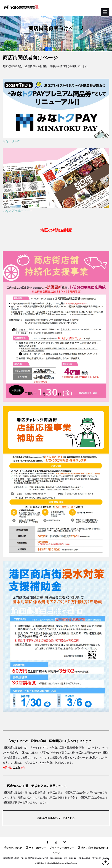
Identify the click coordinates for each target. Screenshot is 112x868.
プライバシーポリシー (62, 848)
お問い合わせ (13, 848)
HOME (46, 40)
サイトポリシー (36, 848)
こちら (16, 768)
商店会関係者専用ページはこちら (56, 818)
